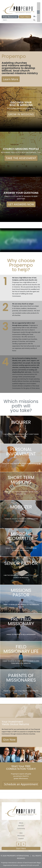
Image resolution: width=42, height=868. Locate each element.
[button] (39, 12)
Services (21, 826)
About (21, 823)
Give (21, 833)
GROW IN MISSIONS (21, 114)
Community (21, 828)
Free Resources (10, 17)
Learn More (11, 79)
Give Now (9, 740)
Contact (21, 838)
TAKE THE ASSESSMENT (21, 158)
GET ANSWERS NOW (21, 204)
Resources (21, 836)
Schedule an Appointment (21, 784)
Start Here (25, 17)
